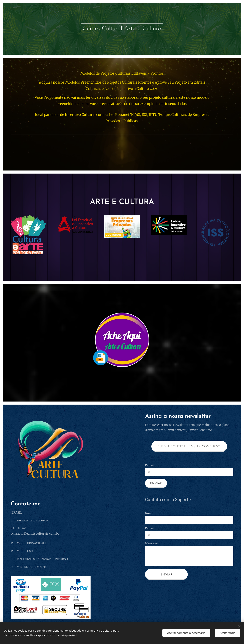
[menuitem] (20, 48)
